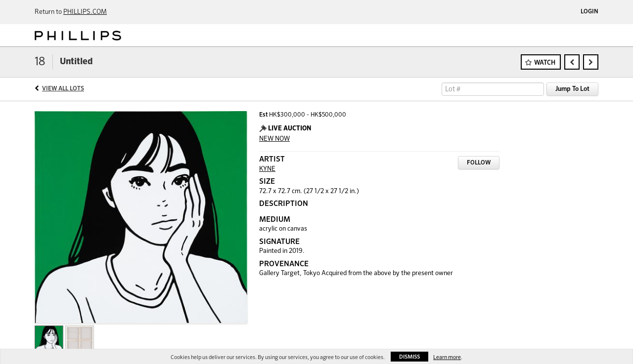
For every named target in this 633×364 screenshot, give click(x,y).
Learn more (447, 357)
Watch (545, 63)
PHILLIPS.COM (85, 12)
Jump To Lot (572, 89)
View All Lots (63, 89)
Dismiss (409, 357)
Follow (479, 163)
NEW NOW (274, 139)
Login (589, 12)
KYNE (267, 169)
